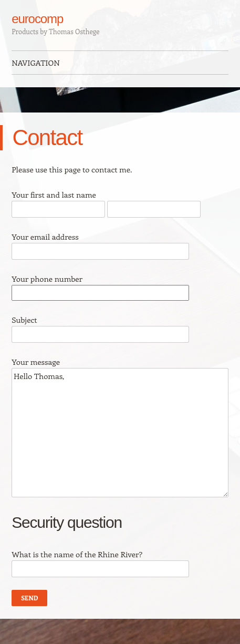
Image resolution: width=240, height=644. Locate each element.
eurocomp (37, 19)
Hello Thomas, (120, 433)
